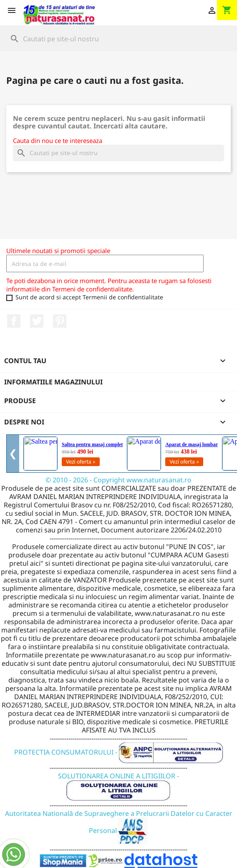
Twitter (37, 321)
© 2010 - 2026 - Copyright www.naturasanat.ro (118, 480)
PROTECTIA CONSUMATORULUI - (119, 752)
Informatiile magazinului (53, 382)
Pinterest (60, 321)
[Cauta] (118, 39)
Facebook (14, 321)
